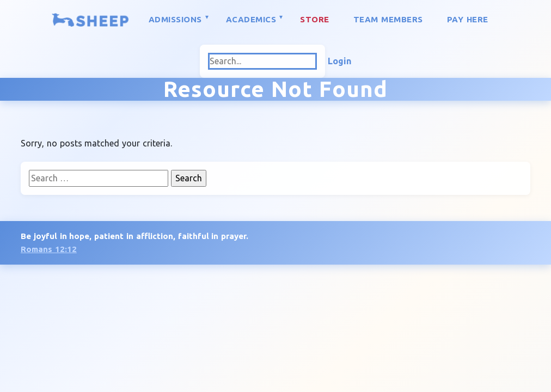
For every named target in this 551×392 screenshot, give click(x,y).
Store (315, 19)
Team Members (388, 19)
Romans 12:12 (49, 249)
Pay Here (468, 19)
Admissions (175, 19)
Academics (251, 19)
